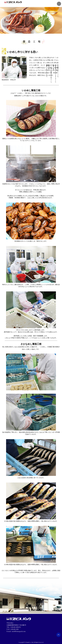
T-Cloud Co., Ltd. (29, 642)
